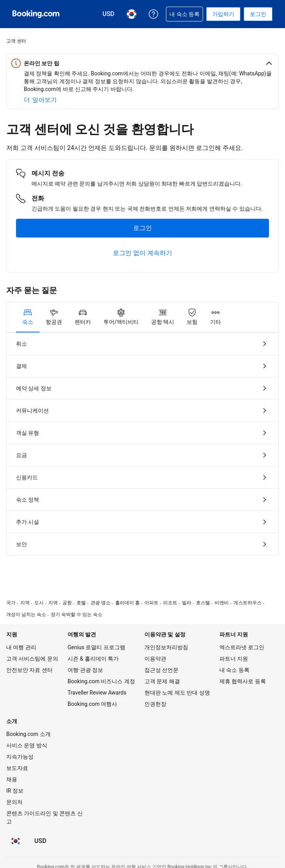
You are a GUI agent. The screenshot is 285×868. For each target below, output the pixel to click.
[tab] (28, 317)
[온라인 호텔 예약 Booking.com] (36, 14)
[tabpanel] (142, 444)
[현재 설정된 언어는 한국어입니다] (16, 841)
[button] (142, 63)
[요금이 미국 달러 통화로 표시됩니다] (40, 841)
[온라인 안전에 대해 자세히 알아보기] (40, 100)
